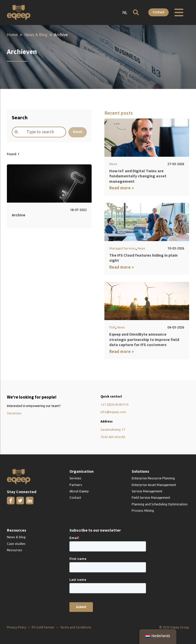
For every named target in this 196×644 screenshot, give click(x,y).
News (113, 164)
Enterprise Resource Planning (153, 478)
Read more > (122, 188)
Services (75, 478)
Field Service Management (151, 498)
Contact (158, 12)
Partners (76, 485)
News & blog (16, 537)
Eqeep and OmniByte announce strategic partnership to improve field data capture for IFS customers (144, 340)
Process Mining (143, 511)
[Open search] (136, 12)
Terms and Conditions (76, 628)
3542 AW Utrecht (113, 437)
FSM (112, 327)
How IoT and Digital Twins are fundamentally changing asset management (138, 176)
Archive (19, 215)
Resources (15, 550)
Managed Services (122, 248)
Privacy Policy (17, 628)
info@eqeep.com (113, 412)
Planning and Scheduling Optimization (160, 504)
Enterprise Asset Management (154, 485)
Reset (78, 132)
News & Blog (36, 35)
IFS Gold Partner (43, 628)
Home (12, 35)
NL (125, 12)
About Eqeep (79, 491)
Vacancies (14, 413)
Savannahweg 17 (113, 430)
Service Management (147, 491)
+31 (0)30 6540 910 (114, 405)
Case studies (16, 544)
